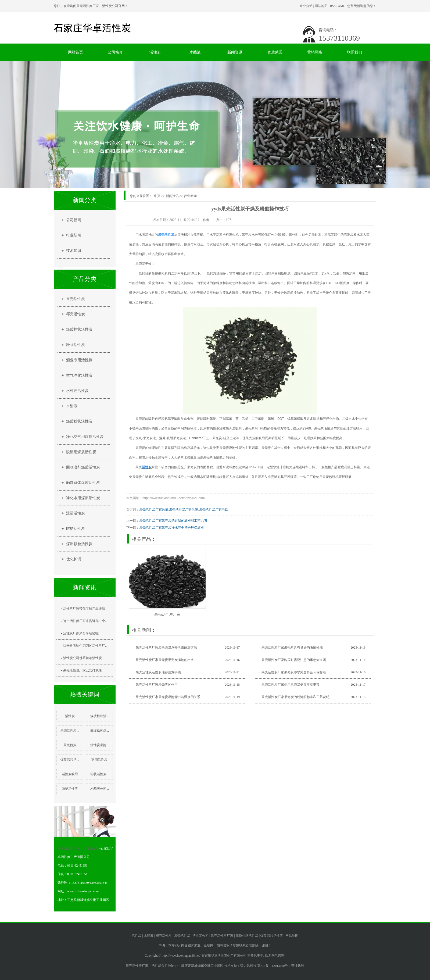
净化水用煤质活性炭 (83, 498)
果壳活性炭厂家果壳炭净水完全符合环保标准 (171, 528)
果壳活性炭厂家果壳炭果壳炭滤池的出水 (165, 660)
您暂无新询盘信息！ (362, 6)
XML (341, 6)
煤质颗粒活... (70, 760)
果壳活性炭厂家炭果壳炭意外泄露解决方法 (166, 648)
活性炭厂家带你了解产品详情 (84, 609)
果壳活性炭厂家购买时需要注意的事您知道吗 (294, 660)
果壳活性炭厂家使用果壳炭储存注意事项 (291, 685)
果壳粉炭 (70, 745)
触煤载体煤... (100, 731)
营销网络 (315, 52)
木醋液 (195, 52)
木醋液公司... (100, 789)
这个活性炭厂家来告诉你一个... (85, 621)
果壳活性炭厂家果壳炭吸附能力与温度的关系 (168, 697)
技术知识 (74, 251)
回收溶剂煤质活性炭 (83, 467)
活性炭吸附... (100, 745)
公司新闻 (74, 220)
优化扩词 (74, 559)
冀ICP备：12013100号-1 (274, 966)
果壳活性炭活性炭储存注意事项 (158, 672)
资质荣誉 (275, 52)
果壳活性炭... (70, 731)
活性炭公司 (110, 6)
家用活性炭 (99, 760)
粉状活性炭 (76, 345)
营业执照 (298, 966)
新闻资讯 (235, 52)
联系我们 (354, 52)
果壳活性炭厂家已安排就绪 (83, 670)
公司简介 (115, 52)
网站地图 (321, 6)
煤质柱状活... (100, 716)
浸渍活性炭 (76, 513)
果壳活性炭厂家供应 (184, 510)
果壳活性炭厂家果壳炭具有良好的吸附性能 (292, 648)
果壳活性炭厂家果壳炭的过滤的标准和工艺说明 (173, 521)
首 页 (157, 196)
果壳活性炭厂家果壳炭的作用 (157, 685)
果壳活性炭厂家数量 (154, 510)
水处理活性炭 (77, 391)
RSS (333, 6)
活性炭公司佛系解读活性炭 (83, 658)
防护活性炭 (76, 529)
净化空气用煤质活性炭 (85, 437)
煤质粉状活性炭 (79, 421)
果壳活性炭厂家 (88, 6)
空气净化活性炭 (79, 375)
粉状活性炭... (100, 774)
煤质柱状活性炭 (79, 329)
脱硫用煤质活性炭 (81, 452)
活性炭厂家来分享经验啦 (81, 633)
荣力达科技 (248, 966)
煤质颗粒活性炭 (79, 544)
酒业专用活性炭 (79, 360)
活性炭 (155, 52)
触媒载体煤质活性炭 (83, 483)
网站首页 (76, 52)
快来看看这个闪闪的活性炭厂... (85, 646)
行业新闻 (74, 235)
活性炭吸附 (70, 774)
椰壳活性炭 (76, 314)
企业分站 (306, 6)
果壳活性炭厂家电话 (214, 510)
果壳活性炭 (76, 299)
